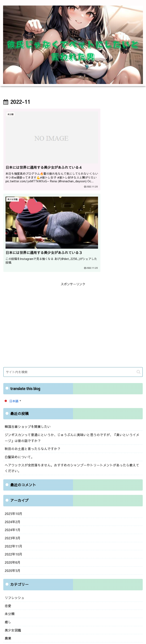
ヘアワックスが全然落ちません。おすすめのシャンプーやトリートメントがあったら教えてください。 (72, 378)
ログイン (11, 577)
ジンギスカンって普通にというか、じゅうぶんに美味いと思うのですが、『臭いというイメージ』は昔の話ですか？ (72, 349)
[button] (139, 283)
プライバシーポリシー (109, 631)
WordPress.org (16, 601)
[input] (73, 283)
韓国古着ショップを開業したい (26, 338)
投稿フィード (14, 585)
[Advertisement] (73, 227)
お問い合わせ (37, 631)
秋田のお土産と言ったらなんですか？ (31, 359)
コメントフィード (17, 593)
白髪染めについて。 (19, 367)
